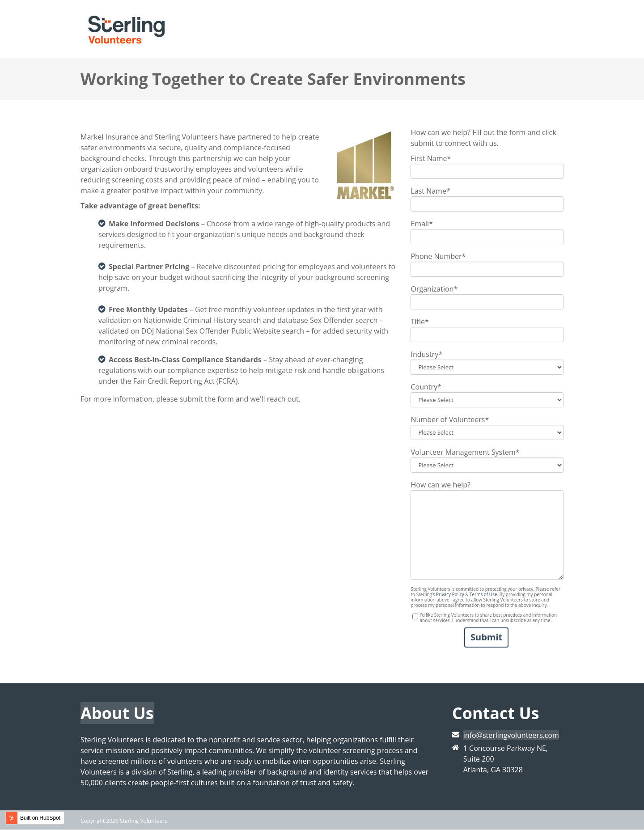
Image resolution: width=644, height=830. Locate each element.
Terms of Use (483, 594)
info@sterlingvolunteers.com (511, 735)
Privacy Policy (450, 594)
